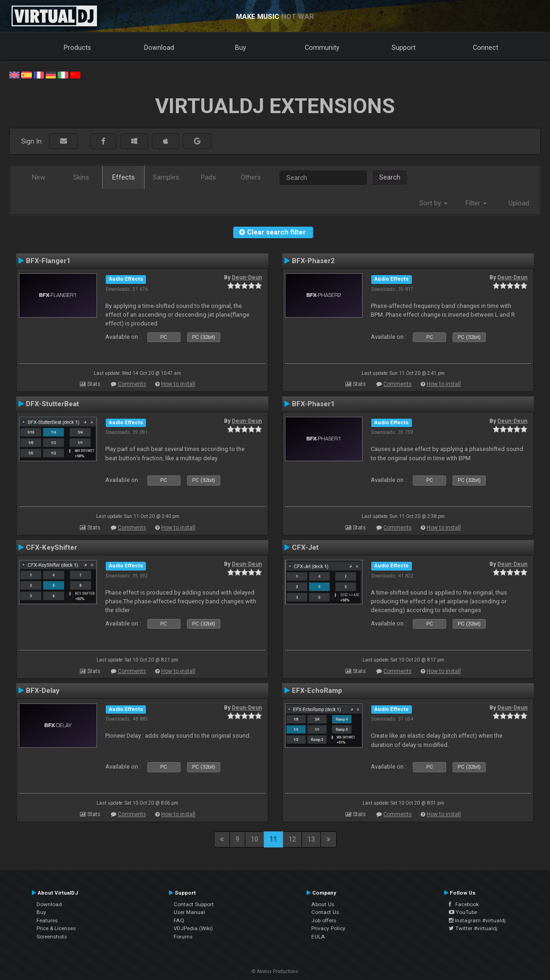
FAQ (179, 920)
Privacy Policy (328, 928)
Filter (476, 203)
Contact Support (194, 904)
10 (254, 839)
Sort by (433, 203)
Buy (241, 48)
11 (273, 839)
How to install (178, 384)
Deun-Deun (247, 277)
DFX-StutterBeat (52, 404)
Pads (209, 177)
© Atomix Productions (275, 971)
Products (77, 48)
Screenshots (52, 937)
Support (404, 48)
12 (292, 839)
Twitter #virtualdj (473, 928)
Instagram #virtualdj (477, 920)
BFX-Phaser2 (313, 261)
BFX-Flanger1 (48, 261)
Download (159, 48)
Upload (519, 203)
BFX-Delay (43, 691)
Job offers (324, 920)
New (39, 177)
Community (322, 48)
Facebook (464, 904)
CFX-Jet (305, 547)
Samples (166, 177)
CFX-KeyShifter (51, 547)
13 (311, 839)
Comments (132, 384)
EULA (318, 937)
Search (390, 177)
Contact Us (325, 912)
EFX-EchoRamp (317, 691)
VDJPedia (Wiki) (193, 928)
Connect (486, 48)
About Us (323, 904)
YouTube (463, 912)
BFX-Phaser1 (313, 404)
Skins (81, 177)
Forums (183, 937)
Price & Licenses (56, 928)
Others (251, 177)
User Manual (189, 912)
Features (47, 920)
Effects (124, 177)
